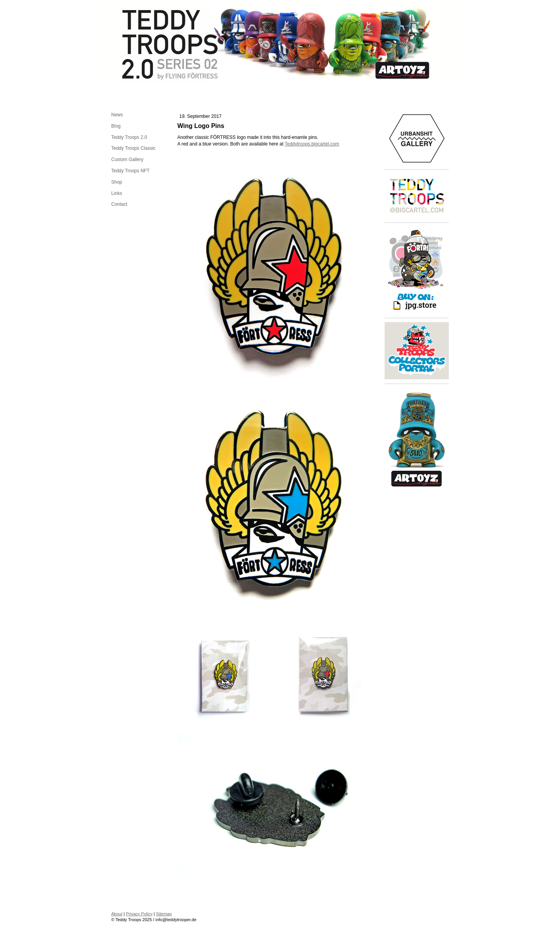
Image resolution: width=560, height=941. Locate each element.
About (117, 914)
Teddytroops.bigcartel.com (312, 144)
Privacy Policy (139, 914)
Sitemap (164, 914)
